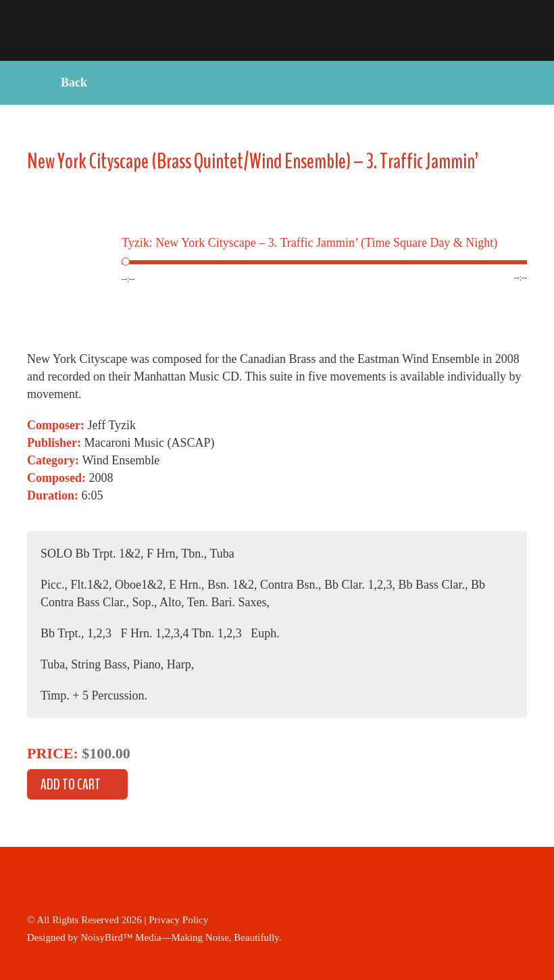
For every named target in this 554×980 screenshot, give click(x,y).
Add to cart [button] (71, 785)
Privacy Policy (178, 920)
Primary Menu (527, 30)
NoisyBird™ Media (121, 937)
